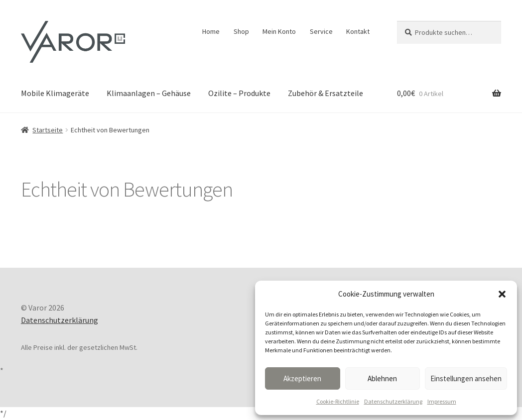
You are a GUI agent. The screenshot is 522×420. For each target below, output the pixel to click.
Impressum (442, 401)
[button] (502, 294)
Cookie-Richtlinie (338, 401)
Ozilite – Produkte (239, 93)
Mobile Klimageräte (55, 93)
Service (321, 31)
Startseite (48, 130)
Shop (241, 31)
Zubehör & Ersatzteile (326, 93)
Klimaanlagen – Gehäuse (149, 93)
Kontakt (358, 31)
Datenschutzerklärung (393, 401)
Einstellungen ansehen (466, 378)
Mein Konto (279, 31)
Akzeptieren (302, 378)
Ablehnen (382, 378)
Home (211, 31)
